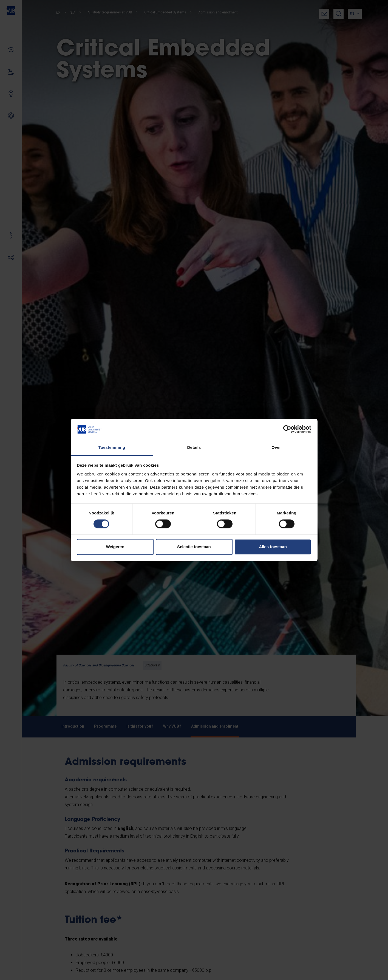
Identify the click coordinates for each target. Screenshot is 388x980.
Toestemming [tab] (112, 447)
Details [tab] (194, 447)
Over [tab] (276, 447)
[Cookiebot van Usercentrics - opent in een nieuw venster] (287, 429)
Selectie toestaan (194, 547)
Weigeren (115, 547)
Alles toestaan (273, 547)
